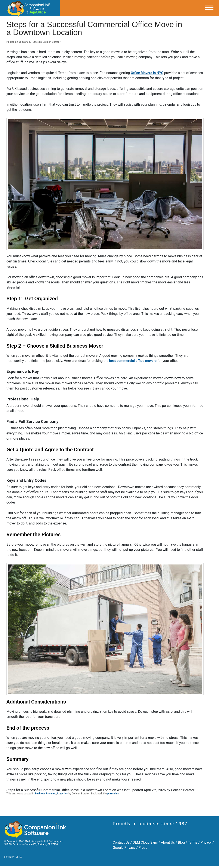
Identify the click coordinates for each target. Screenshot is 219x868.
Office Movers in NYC (147, 73)
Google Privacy (124, 848)
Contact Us (121, 842)
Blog (181, 842)
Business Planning (46, 794)
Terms (193, 842)
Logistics (63, 794)
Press (143, 848)
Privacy (206, 842)
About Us (168, 842)
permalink (113, 794)
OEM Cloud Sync (145, 842)
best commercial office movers (133, 361)
